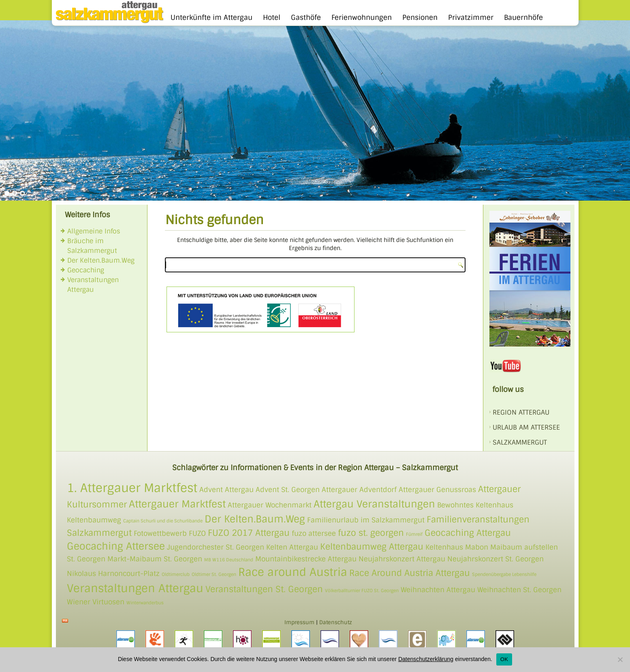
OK (504, 659)
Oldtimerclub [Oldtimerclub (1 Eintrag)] (176, 574)
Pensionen (420, 17)
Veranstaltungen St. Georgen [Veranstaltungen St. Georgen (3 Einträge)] (264, 589)
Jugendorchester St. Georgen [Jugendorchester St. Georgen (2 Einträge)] (216, 547)
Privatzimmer (471, 17)
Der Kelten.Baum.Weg (101, 260)
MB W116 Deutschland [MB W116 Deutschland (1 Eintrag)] (229, 560)
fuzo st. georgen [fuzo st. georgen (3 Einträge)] (371, 533)
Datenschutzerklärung (426, 659)
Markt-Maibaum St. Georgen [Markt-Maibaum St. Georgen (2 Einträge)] (155, 559)
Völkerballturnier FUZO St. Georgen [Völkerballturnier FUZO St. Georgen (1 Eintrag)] (362, 591)
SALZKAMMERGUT (520, 442)
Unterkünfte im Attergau (211, 17)
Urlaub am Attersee (526, 427)
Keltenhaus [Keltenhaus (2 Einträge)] (444, 547)
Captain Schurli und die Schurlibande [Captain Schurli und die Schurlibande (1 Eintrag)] (163, 521)
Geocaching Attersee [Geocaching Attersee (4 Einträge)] (116, 546)
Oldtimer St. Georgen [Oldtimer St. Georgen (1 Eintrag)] (214, 574)
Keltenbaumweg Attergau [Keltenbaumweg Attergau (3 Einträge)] (372, 547)
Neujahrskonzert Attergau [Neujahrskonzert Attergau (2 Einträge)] (402, 559)
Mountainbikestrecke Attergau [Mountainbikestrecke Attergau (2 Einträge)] (306, 559)
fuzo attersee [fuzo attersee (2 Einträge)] (314, 533)
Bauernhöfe (523, 17)
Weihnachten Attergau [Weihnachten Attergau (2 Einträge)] (438, 590)
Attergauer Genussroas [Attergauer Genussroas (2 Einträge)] (437, 490)
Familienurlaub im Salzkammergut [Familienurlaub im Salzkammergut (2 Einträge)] (366, 520)
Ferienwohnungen (362, 17)
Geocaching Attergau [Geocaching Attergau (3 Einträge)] (468, 533)
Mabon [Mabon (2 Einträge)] (477, 547)
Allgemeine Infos (94, 231)
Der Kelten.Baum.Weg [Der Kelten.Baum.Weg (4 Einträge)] (255, 519)
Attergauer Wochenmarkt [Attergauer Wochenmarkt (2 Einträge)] (270, 505)
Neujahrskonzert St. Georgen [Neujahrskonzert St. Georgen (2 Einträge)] (495, 559)
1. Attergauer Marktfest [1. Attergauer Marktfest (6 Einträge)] (132, 488)
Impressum (299, 622)
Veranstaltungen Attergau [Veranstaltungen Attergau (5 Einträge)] (135, 588)
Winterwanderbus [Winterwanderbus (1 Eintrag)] (145, 603)
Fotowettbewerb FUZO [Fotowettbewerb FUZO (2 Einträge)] (170, 533)
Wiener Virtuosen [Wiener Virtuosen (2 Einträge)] (96, 602)
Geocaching (86, 270)
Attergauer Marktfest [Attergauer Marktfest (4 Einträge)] (177, 504)
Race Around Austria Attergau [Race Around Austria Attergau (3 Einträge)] (410, 573)
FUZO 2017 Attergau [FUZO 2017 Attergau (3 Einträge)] (249, 533)
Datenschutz (336, 622)
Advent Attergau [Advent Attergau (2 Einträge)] (226, 490)
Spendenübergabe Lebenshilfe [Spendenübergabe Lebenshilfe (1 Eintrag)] (504, 574)
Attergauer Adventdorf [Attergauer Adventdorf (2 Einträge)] (359, 490)
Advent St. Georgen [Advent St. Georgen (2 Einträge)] (288, 490)
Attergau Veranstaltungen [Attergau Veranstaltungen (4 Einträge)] (374, 504)
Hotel (272, 17)
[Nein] (620, 659)
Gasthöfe (306, 17)
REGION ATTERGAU (521, 412)
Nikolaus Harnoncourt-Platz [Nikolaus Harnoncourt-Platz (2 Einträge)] (113, 574)
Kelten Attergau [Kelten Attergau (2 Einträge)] (292, 547)
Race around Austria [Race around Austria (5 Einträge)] (293, 572)
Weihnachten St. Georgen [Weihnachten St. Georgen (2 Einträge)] (519, 590)
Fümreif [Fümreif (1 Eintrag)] (414, 534)
